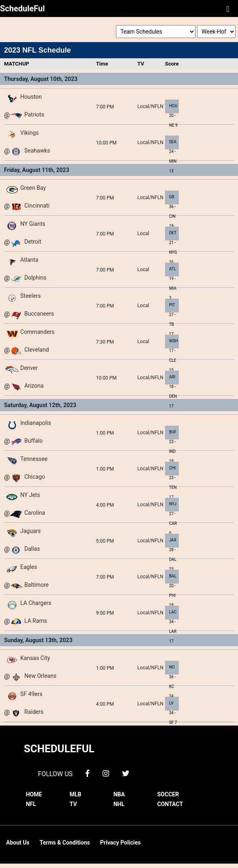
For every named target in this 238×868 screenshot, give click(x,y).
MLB (76, 794)
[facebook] (87, 773)
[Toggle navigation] (228, 8)
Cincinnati (37, 206)
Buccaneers (39, 314)
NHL (119, 804)
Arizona (34, 386)
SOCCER (168, 794)
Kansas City (35, 658)
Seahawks (37, 151)
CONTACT (170, 804)
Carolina (35, 513)
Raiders (34, 712)
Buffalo (33, 441)
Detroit (33, 242)
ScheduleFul (23, 8)
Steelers (31, 296)
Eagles (29, 567)
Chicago (35, 477)
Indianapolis (36, 423)
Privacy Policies (120, 843)
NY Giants (33, 224)
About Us (18, 843)
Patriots (34, 115)
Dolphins (35, 278)
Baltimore (36, 585)
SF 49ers (31, 694)
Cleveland (37, 350)
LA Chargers (36, 603)
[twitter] (126, 773)
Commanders (37, 332)
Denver (29, 368)
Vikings (30, 133)
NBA (119, 794)
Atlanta (29, 260)
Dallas (32, 549)
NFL (31, 804)
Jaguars (31, 531)
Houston (31, 97)
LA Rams (36, 621)
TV (73, 804)
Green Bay (33, 188)
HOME (34, 794)
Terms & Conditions (65, 843)
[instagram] (106, 773)
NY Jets (30, 495)
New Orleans (40, 676)
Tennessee (34, 459)
